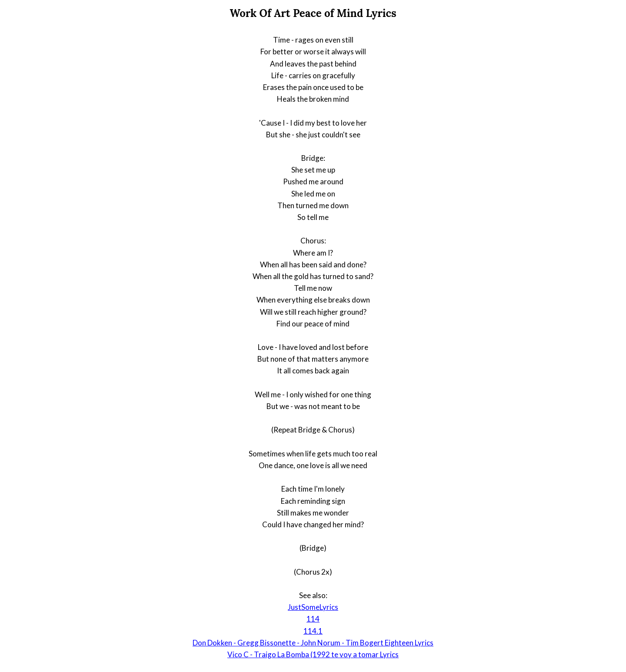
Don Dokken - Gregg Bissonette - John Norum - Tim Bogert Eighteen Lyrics (313, 643)
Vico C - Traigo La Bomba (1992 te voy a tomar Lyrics (313, 654)
